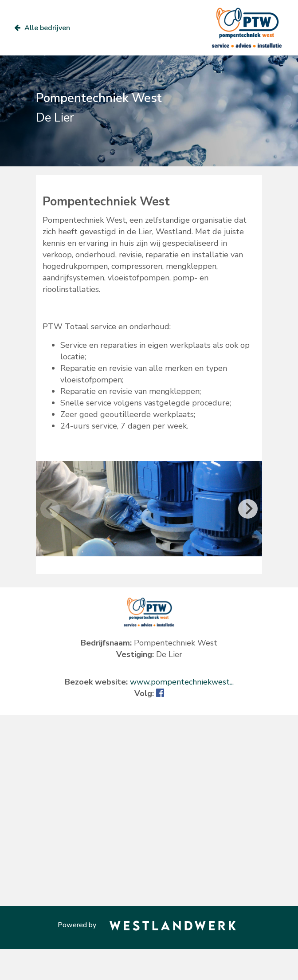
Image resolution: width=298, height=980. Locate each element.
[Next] (248, 509)
